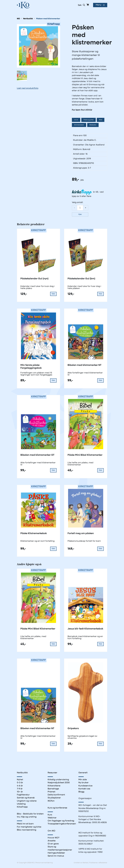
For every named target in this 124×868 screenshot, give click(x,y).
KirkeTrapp (22, 807)
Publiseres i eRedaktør (98, 863)
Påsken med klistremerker (48, 19)
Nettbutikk (28, 19)
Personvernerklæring (44, 863)
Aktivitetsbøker (79, 125)
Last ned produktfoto (28, 88)
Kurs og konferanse (57, 808)
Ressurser (52, 773)
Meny (99, 5)
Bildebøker (93, 125)
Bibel (101, 120)
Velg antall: (78, 202)
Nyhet (20, 780)
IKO (18, 19)
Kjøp (80, 214)
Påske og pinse (89, 120)
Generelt (83, 773)
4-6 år (76, 120)
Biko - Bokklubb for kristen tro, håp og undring (30, 815)
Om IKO (51, 831)
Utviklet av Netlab (81, 863)
